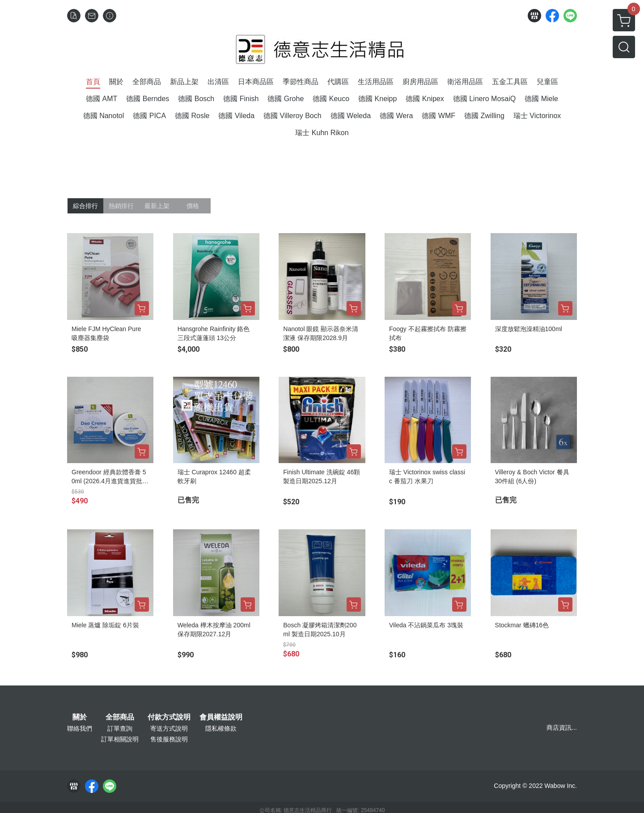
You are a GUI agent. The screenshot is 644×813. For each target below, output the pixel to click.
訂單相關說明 (120, 739)
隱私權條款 (221, 728)
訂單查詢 (120, 728)
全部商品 (120, 717)
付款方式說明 (169, 717)
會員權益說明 (221, 717)
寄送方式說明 (169, 728)
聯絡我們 (80, 728)
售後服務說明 (169, 739)
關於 (80, 717)
